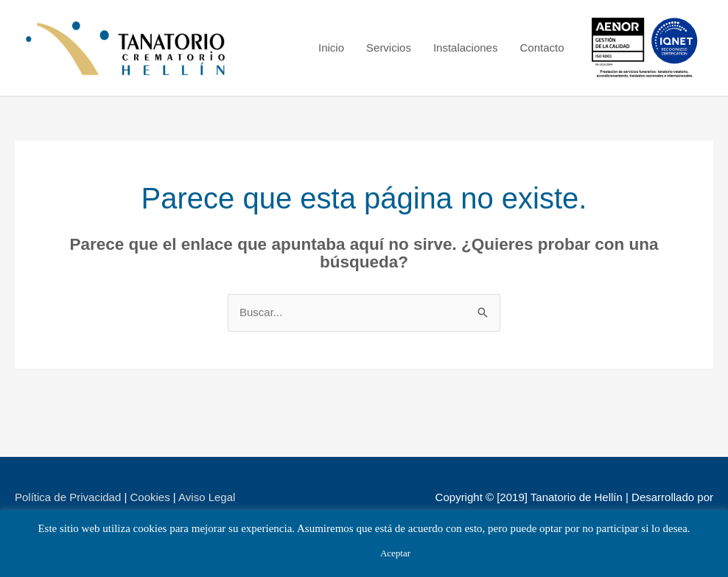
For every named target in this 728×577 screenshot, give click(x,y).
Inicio (331, 48)
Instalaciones (466, 48)
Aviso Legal (207, 497)
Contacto (542, 48)
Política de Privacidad (68, 497)
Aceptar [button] (395, 553)
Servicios (389, 48)
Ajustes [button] (336, 553)
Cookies (150, 497)
